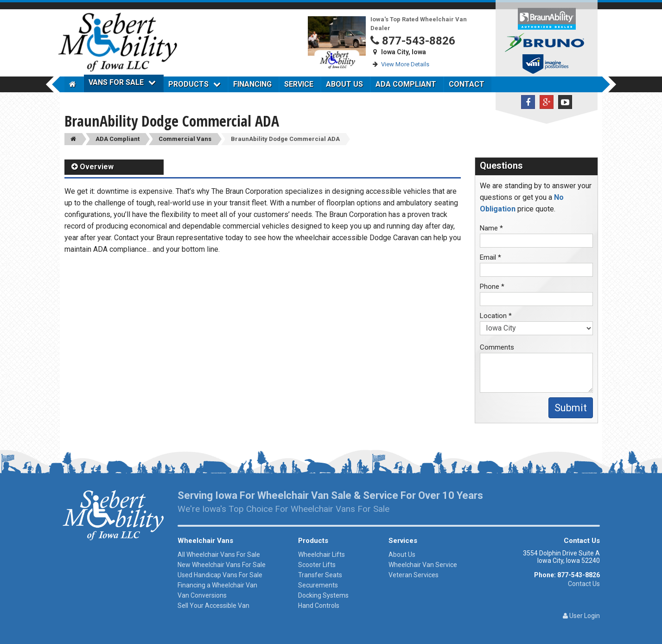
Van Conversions (202, 595)
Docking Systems (323, 595)
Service (299, 84)
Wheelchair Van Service (423, 565)
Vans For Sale (122, 82)
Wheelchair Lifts (321, 555)
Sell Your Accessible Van (213, 606)
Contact (467, 84)
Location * (496, 316)
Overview (92, 167)
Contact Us (584, 584)
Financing (252, 84)
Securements (318, 585)
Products (194, 84)
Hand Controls (319, 606)
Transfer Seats (320, 575)
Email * (490, 257)
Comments (497, 347)
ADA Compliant (406, 84)
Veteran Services (414, 575)
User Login (581, 616)
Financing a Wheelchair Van (217, 585)
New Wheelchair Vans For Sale (222, 565)
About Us (344, 84)
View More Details (405, 64)
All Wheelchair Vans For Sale (219, 555)
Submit (571, 408)
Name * (491, 228)
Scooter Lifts (317, 565)
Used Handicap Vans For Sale (220, 575)
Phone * (492, 287)
